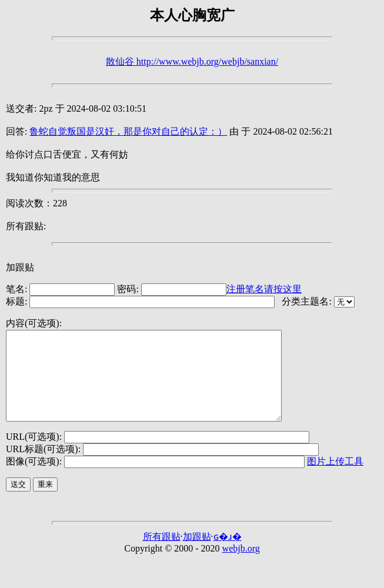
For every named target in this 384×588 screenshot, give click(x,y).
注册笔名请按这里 (264, 289)
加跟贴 (20, 267)
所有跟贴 (162, 554)
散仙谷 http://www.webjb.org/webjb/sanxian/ (192, 61)
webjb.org (241, 566)
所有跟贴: (26, 226)
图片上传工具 (335, 479)
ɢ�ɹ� (228, 554)
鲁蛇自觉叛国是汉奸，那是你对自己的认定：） (128, 131)
